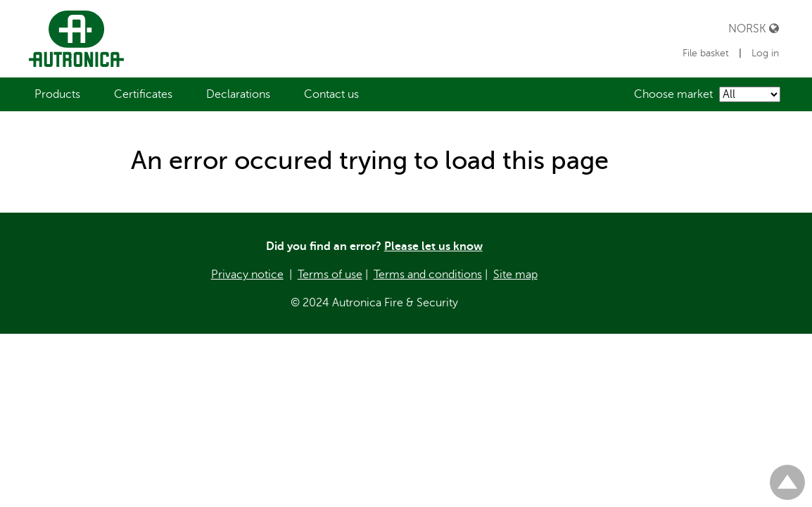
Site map (515, 275)
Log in (765, 53)
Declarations (238, 94)
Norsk (754, 29)
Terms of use (330, 275)
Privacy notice (247, 275)
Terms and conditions (428, 275)
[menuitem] (57, 94)
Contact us (331, 94)
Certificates (143, 94)
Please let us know (433, 246)
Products (57, 94)
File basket (707, 53)
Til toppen (787, 476)
